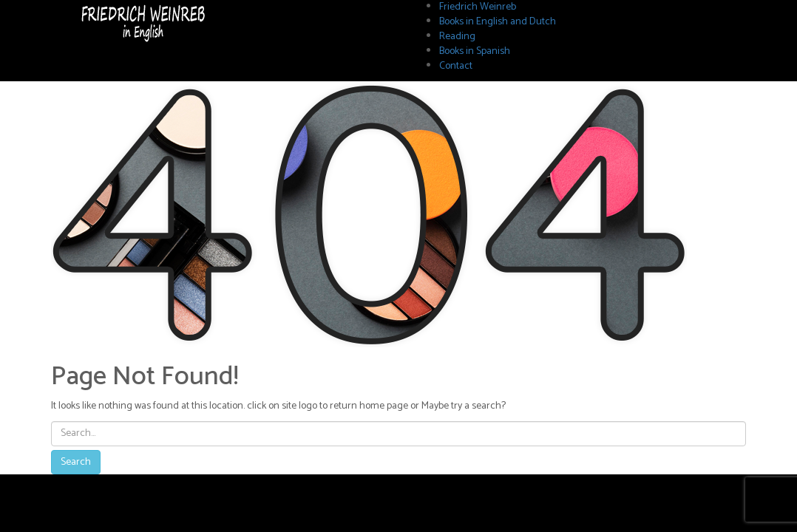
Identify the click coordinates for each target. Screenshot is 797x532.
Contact (456, 66)
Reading (457, 37)
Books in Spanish (475, 51)
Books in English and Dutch (498, 22)
